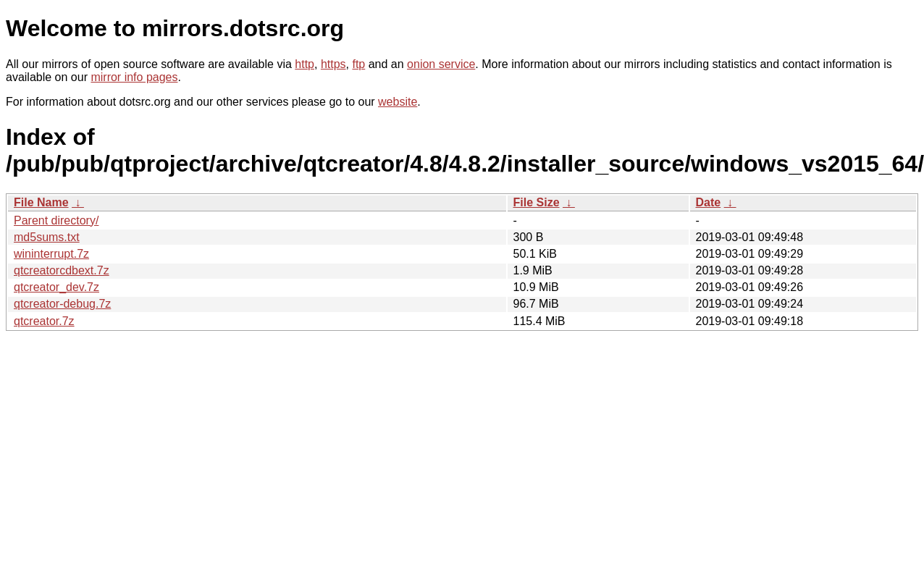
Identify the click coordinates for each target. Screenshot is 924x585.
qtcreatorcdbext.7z (62, 270)
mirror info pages (134, 77)
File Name (41, 202)
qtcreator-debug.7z (62, 304)
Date (709, 202)
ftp (358, 64)
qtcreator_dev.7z (56, 287)
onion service (441, 64)
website (398, 102)
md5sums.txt (47, 237)
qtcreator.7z (44, 321)
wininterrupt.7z (51, 254)
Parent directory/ (56, 220)
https (333, 64)
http (304, 64)
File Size (537, 202)
